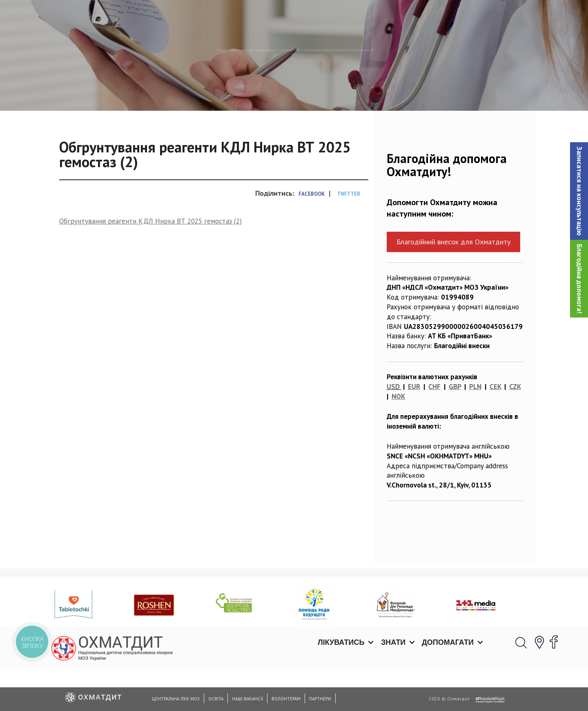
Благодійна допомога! (579, 279)
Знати (393, 16)
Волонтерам (286, 699)
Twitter (349, 236)
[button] (579, 191)
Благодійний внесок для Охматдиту (453, 284)
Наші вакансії (247, 699)
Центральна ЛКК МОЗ (176, 699)
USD (393, 429)
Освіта (216, 699)
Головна (105, 92)
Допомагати (448, 16)
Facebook (312, 236)
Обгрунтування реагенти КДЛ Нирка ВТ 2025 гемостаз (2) (219, 92)
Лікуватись (341, 16)
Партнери (320, 699)
